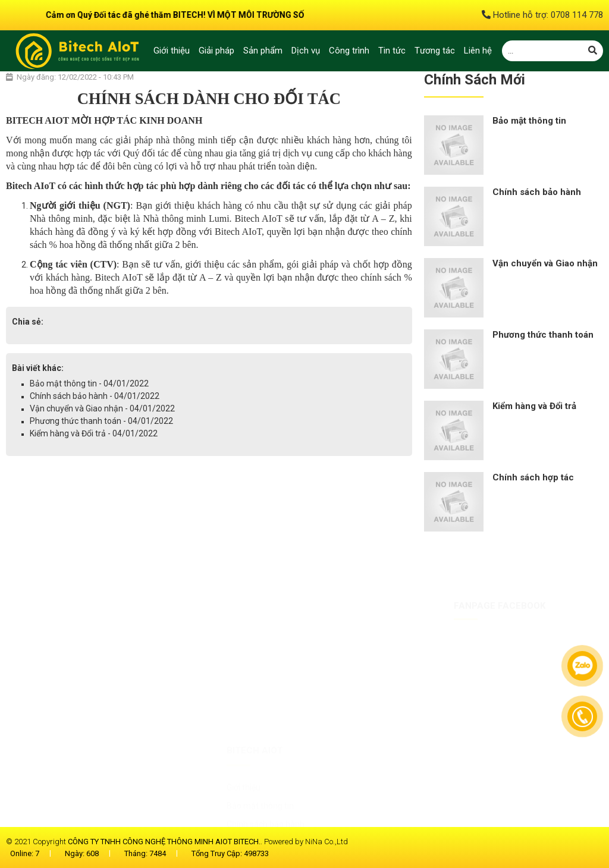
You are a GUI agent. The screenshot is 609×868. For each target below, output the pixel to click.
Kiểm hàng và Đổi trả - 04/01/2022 (94, 433)
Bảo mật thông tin (529, 121)
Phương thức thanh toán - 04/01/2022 (101, 421)
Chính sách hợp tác (533, 477)
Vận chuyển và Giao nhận (545, 263)
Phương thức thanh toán (543, 335)
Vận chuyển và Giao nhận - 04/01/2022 (102, 408)
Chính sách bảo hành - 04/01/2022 (95, 396)
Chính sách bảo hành (537, 192)
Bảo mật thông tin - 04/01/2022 (89, 383)
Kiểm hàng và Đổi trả (534, 406)
